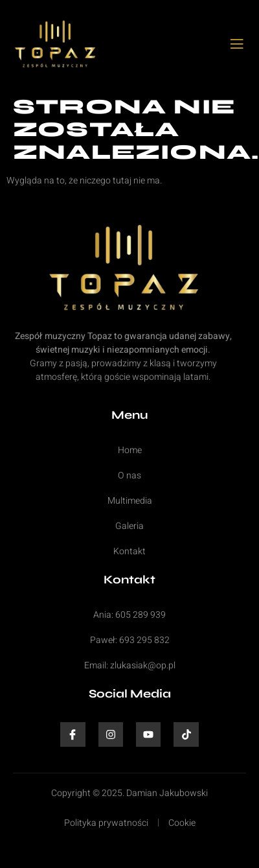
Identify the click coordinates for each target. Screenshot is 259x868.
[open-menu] (237, 45)
